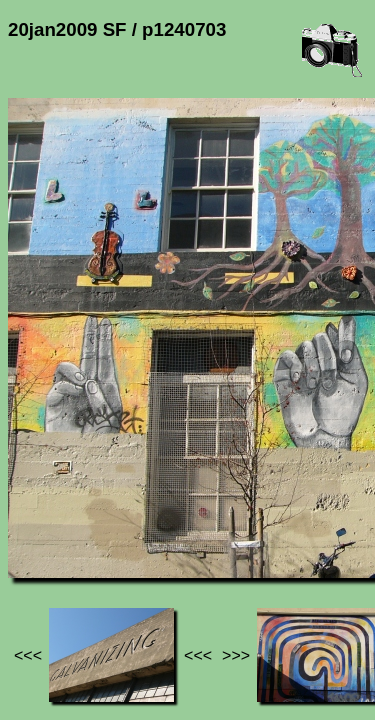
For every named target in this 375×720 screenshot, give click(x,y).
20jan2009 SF (207, 520)
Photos (119, 520)
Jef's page (44, 520)
